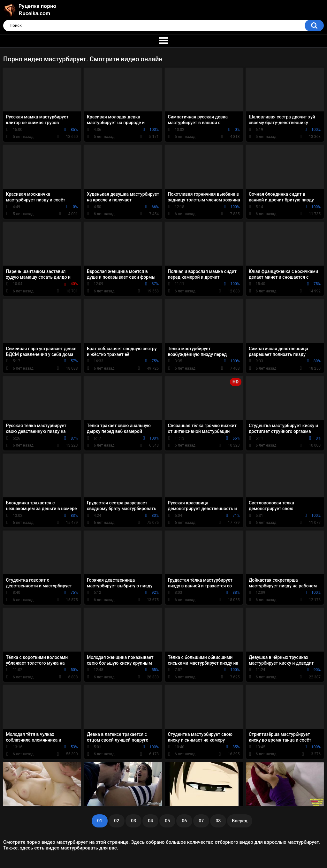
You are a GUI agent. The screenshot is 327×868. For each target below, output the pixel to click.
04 (150, 821)
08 (218, 821)
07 (201, 821)
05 (167, 821)
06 (184, 821)
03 (133, 821)
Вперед (240, 821)
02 (117, 821)
